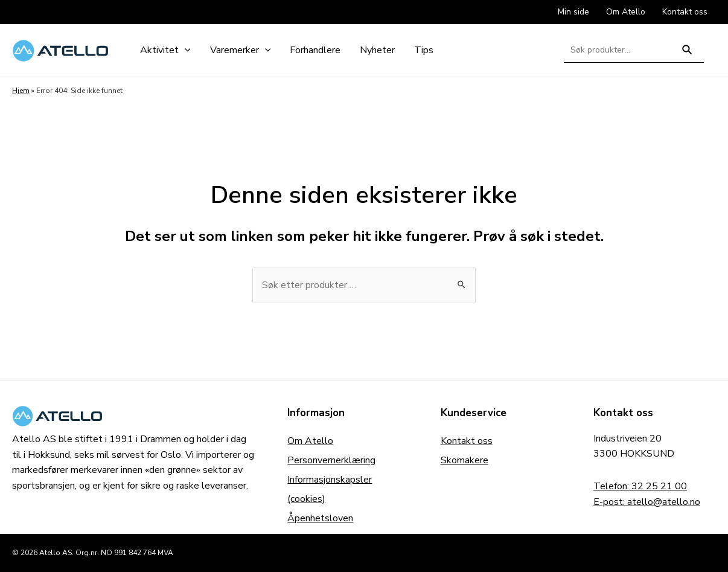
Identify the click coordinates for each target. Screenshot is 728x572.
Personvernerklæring (331, 460)
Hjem (21, 91)
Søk (687, 55)
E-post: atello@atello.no (647, 502)
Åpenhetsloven (320, 518)
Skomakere (465, 460)
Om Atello (310, 441)
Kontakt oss (467, 441)
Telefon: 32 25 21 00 (640, 486)
